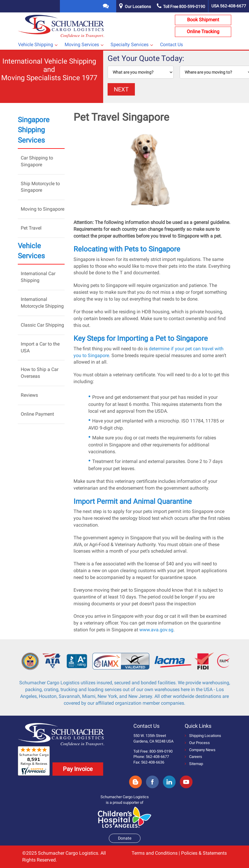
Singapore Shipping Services (34, 130)
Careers (193, 757)
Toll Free (181, 7)
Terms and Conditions (155, 853)
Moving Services (82, 45)
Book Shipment (203, 20)
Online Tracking (203, 32)
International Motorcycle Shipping (42, 303)
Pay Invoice (78, 769)
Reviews (29, 395)
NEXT (121, 89)
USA (229, 6)
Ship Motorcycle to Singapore (40, 187)
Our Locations (138, 7)
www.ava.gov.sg (156, 630)
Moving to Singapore (43, 209)
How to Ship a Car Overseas (40, 373)
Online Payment (37, 414)
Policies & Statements (204, 853)
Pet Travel (31, 228)
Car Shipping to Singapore (37, 161)
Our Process (197, 743)
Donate (125, 838)
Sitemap (194, 764)
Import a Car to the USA (40, 347)
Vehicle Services (31, 251)
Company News (200, 750)
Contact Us (171, 45)
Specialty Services (130, 45)
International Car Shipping (38, 277)
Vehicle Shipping (36, 45)
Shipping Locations (203, 736)
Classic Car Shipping (42, 325)
